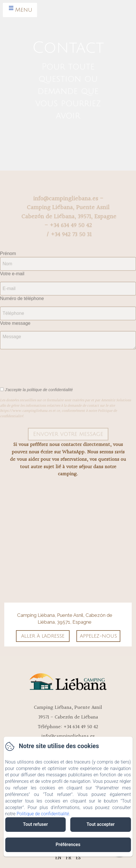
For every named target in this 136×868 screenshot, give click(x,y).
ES (78, 858)
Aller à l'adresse (43, 636)
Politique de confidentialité (43, 814)
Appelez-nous (98, 636)
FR (69, 858)
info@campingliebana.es (68, 736)
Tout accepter (101, 824)
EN (58, 858)
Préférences (68, 845)
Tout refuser (35, 824)
